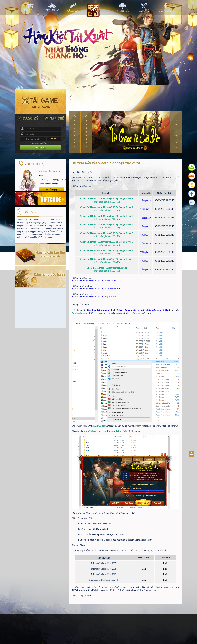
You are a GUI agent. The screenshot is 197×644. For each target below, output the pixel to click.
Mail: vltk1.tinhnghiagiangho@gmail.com (51, 178)
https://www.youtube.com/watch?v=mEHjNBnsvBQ (96, 289)
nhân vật (123, 11)
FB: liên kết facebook (50, 171)
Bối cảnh (30, 212)
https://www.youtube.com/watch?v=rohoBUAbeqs (95, 281)
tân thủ (144, 11)
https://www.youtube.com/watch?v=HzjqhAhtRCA (95, 297)
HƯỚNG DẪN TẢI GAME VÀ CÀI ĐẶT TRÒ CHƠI (106, 163)
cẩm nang (74, 11)
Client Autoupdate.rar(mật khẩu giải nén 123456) (144, 310)
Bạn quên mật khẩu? (40, 143)
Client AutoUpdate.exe (99, 310)
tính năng (52, 10)
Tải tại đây (145, 201)
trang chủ (28, 12)
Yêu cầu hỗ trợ (34, 164)
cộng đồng (166, 11)
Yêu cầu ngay (51, 189)
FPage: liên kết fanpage (48, 184)
